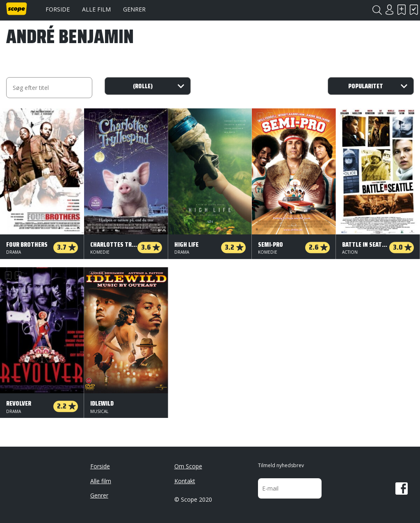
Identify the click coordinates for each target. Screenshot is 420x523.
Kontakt (185, 481)
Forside (58, 9)
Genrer (134, 9)
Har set (414, 10)
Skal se (402, 10)
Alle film (96, 9)
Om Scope (188, 466)
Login (389, 10)
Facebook (402, 489)
